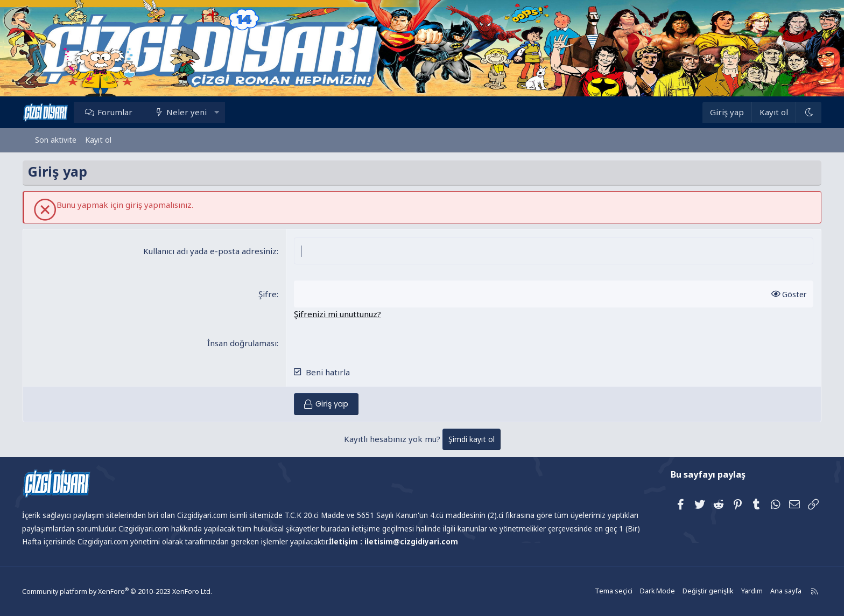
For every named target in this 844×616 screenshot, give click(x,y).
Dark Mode (645, 591)
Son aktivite (56, 140)
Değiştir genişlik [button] (694, 591)
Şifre (272, 294)
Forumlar (127, 112)
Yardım (737, 591)
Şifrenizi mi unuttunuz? (342, 314)
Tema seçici (603, 591)
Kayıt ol (98, 140)
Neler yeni (199, 112)
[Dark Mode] (796, 112)
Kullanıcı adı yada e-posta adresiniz (214, 251)
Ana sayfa (770, 591)
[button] (229, 112)
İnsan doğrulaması (246, 343)
